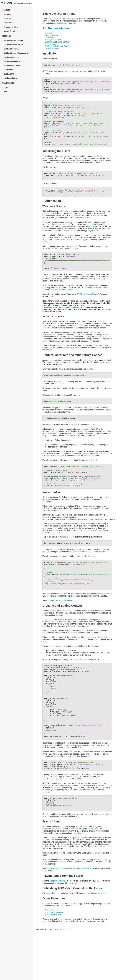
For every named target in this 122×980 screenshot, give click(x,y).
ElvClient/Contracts (11, 57)
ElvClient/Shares (10, 78)
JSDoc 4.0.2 (67, 973)
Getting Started (51, 35)
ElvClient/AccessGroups (13, 45)
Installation (49, 33)
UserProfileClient (10, 31)
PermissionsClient (11, 27)
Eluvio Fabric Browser (59, 912)
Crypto (6, 87)
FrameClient (8, 23)
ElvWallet (7, 19)
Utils (5, 92)
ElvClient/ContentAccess (13, 49)
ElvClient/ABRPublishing (13, 41)
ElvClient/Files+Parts (12, 61)
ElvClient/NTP (9, 74)
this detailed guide (98, 937)
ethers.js (95, 237)
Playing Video (51, 44)
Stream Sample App (58, 924)
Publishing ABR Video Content (58, 46)
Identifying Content (53, 40)
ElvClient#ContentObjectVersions (60, 627)
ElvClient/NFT (9, 70)
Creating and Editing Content (57, 42)
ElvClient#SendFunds (64, 305)
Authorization (50, 38)
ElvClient (7, 14)
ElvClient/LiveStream (12, 66)
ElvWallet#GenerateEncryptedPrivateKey (61, 323)
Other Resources (52, 48)
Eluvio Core (93, 872)
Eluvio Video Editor (84, 912)
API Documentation (56, 28)
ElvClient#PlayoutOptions (88, 310)
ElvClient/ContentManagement (16, 53)
